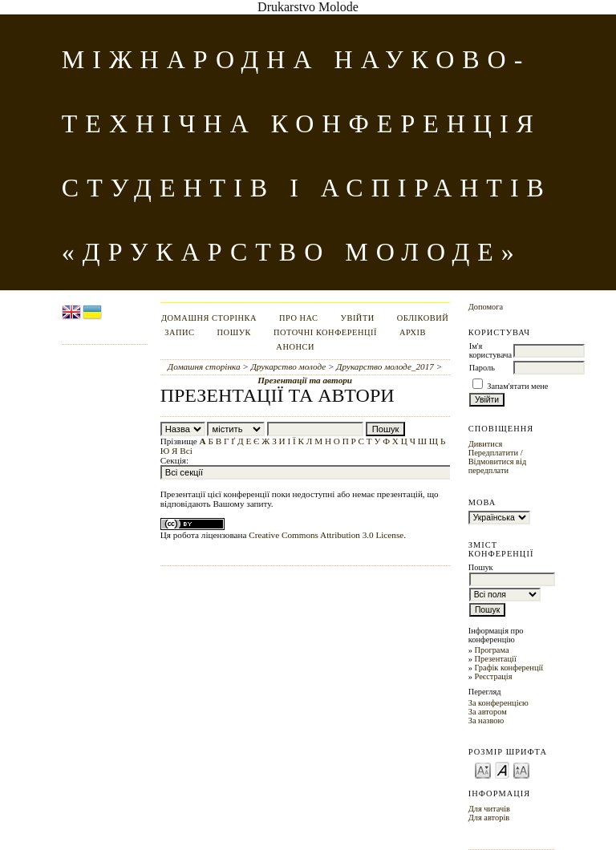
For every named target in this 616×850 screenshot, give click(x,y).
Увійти (358, 318)
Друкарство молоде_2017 (385, 366)
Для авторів (489, 818)
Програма (491, 650)
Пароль (482, 368)
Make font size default (502, 769)
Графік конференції (509, 668)
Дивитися (486, 444)
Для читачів (489, 809)
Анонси (295, 347)
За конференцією (498, 703)
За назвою (486, 720)
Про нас (299, 318)
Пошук (234, 332)
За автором (488, 712)
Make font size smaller (483, 769)
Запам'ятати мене (517, 386)
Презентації (495, 659)
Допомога (486, 307)
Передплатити (493, 453)
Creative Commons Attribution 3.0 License (326, 535)
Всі (186, 451)
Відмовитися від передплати (498, 466)
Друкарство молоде (289, 366)
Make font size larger (521, 769)
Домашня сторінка (209, 318)
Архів (413, 332)
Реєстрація (493, 676)
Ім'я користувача (490, 350)
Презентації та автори (305, 380)
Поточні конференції (325, 332)
